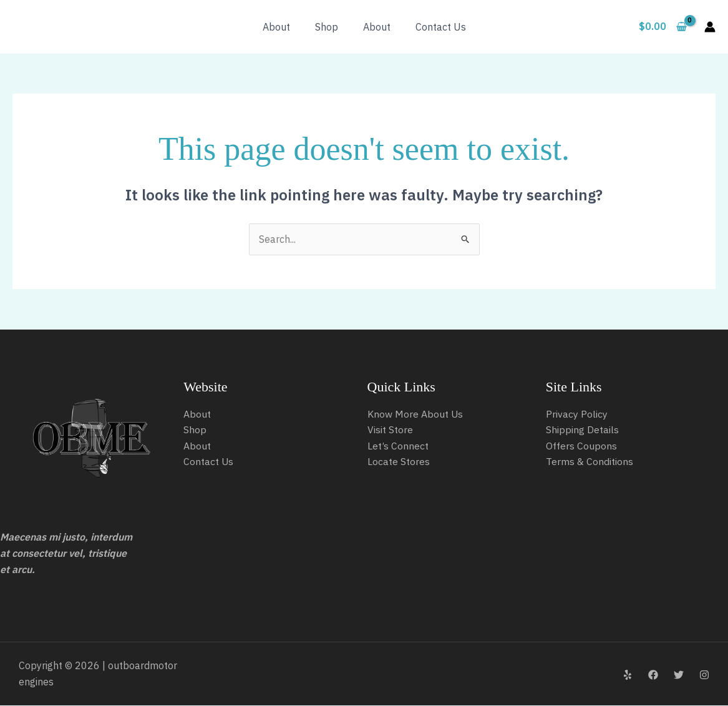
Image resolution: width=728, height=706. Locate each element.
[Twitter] (679, 675)
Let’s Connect (398, 446)
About (276, 27)
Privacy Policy (577, 414)
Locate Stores (399, 462)
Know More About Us (415, 414)
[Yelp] (628, 675)
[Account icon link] (710, 27)
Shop (327, 27)
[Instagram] (704, 675)
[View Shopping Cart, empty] (662, 27)
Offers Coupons (581, 446)
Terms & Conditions (590, 462)
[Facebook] (653, 675)
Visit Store (390, 430)
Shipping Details (582, 430)
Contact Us (441, 27)
